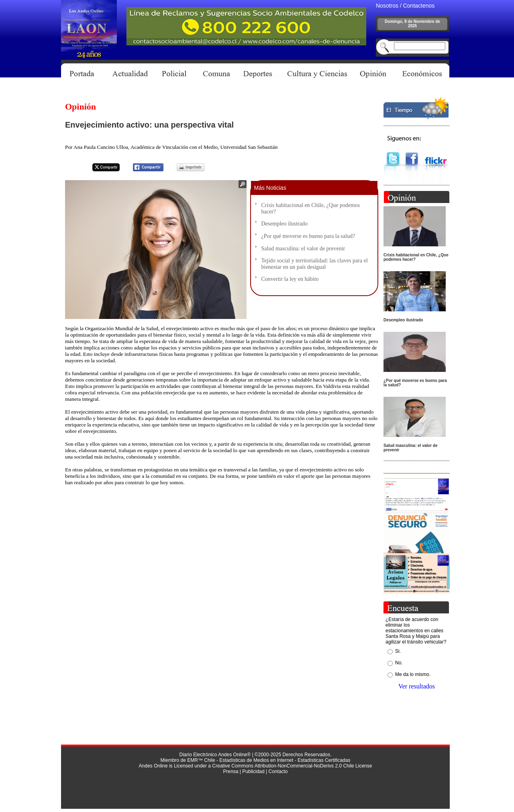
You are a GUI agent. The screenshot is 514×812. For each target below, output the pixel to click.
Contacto (278, 771)
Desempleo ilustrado (285, 224)
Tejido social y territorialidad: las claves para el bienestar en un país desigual (315, 264)
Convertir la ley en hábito (290, 279)
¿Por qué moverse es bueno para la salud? (308, 236)
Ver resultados (417, 686)
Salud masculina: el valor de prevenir (303, 249)
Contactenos (419, 6)
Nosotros (387, 6)
